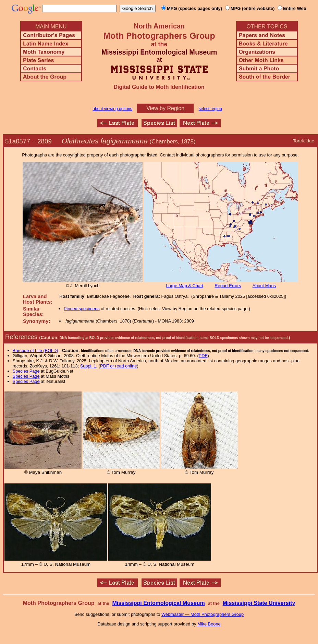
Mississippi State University (259, 603)
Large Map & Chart (185, 286)
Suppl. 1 (88, 366)
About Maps (264, 286)
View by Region (165, 108)
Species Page (26, 371)
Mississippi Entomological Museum (158, 603)
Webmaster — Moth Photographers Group (203, 614)
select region (210, 109)
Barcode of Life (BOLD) (35, 350)
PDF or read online (118, 366)
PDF (203, 356)
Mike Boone (209, 624)
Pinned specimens (82, 309)
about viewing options (112, 109)
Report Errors (228, 286)
